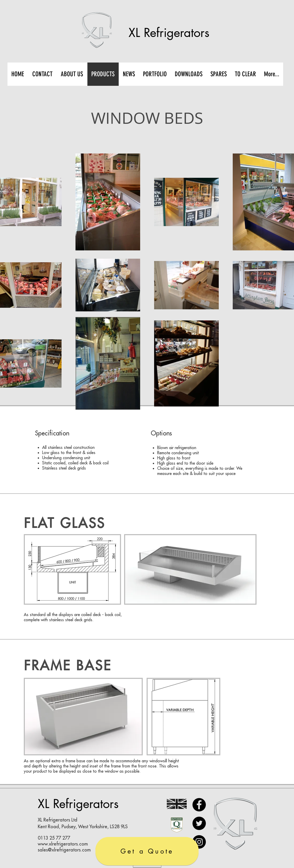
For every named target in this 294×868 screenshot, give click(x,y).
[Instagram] (199, 842)
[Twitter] (199, 823)
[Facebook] (199, 805)
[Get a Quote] (147, 851)
